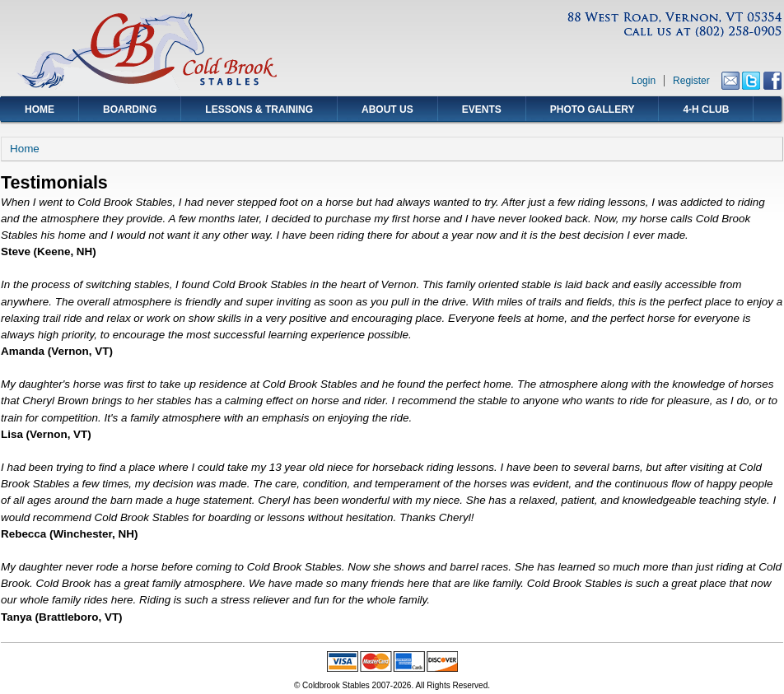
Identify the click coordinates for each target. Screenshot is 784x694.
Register (691, 81)
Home (40, 109)
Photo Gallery (593, 109)
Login (644, 81)
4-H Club (706, 109)
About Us (387, 109)
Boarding (130, 109)
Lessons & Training (259, 109)
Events (482, 109)
